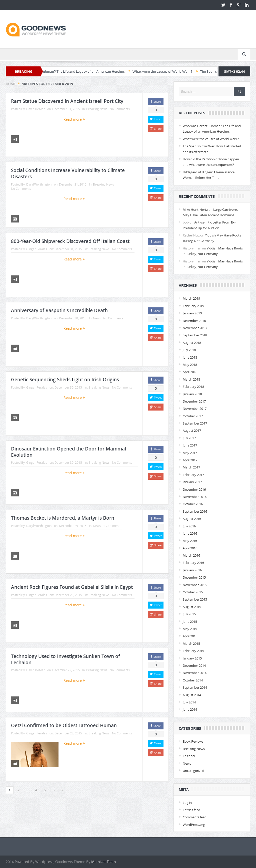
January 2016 (192, 570)
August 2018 (192, 343)
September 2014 (195, 687)
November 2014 (195, 673)
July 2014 (189, 702)
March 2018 (191, 379)
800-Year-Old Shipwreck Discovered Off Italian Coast (70, 241)
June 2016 (190, 533)
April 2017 (190, 460)
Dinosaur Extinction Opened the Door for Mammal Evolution (68, 452)
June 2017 (190, 445)
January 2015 (192, 658)
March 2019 (191, 298)
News (97, 318)
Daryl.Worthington (39, 184)
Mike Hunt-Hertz (195, 210)
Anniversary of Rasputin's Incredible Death (59, 310)
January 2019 (192, 313)
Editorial (189, 756)
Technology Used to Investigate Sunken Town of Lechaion (65, 659)
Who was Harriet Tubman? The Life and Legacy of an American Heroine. (89, 71)
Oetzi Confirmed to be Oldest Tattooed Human (64, 725)
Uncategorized (193, 771)
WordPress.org (194, 825)
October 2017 (193, 416)
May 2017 (190, 453)
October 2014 (193, 680)
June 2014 (190, 709)
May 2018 (190, 365)
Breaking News (97, 109)
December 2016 (194, 489)
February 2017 (193, 475)
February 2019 (193, 306)
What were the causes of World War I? (182, 71)
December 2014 (194, 665)
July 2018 (189, 350)
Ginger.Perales (37, 249)
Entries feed (191, 810)
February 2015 (193, 651)
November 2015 (195, 585)
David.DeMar (35, 109)
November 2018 (195, 328)
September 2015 (195, 599)
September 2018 (195, 335)
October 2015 (193, 592)
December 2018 (194, 321)
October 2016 (193, 504)
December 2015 (194, 577)
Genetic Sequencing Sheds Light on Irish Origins (65, 380)
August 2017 (192, 431)
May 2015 (190, 629)
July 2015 (189, 614)
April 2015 (190, 636)
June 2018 (190, 357)
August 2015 (192, 607)
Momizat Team (103, 862)
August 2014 (192, 695)
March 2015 (191, 644)
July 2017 (189, 438)
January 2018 (192, 394)
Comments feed (195, 817)
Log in (187, 803)
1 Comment (111, 526)
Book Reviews (193, 741)
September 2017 (195, 423)
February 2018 (193, 387)
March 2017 (191, 467)
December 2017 (194, 401)
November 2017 (195, 409)
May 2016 (190, 541)
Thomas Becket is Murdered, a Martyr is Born (63, 518)
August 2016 (192, 519)
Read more (74, 119)
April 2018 (190, 372)
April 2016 (190, 548)
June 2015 (190, 622)
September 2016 (195, 511)
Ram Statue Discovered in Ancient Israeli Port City (67, 101)
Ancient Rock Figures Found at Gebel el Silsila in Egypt (72, 587)
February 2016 (193, 563)
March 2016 (191, 555)
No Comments (120, 109)
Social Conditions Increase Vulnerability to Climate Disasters (68, 173)
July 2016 (189, 526)
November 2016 (195, 497)
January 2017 (192, 482)
